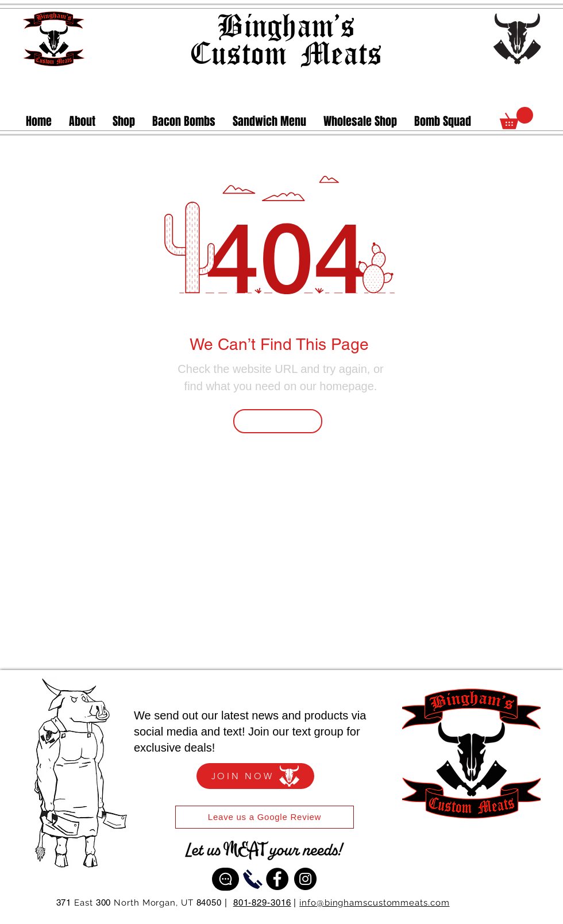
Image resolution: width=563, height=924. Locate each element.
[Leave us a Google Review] (265, 817)
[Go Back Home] (278, 421)
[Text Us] (225, 879)
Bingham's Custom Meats (286, 38)
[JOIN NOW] (255, 776)
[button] (124, 121)
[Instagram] (305, 879)
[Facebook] (277, 879)
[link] (516, 118)
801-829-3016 (262, 902)
